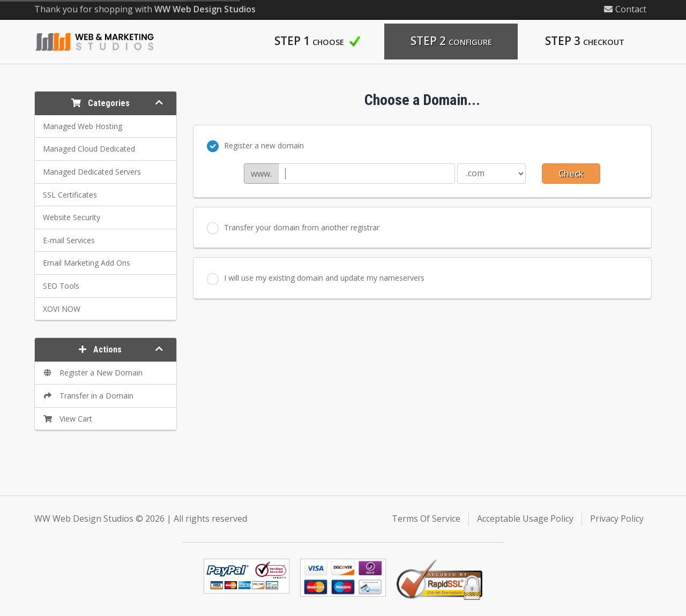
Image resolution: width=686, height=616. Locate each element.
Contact (625, 9)
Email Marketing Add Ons (87, 263)
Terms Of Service (426, 519)
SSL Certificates (70, 195)
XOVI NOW (62, 309)
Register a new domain (255, 146)
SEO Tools (61, 286)
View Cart (68, 419)
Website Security (72, 217)
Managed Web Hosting (83, 126)
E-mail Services (69, 240)
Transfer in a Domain (88, 396)
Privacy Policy (617, 519)
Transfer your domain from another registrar (293, 228)
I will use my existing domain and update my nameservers (316, 279)
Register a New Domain (93, 373)
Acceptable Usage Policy (525, 519)
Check (571, 174)
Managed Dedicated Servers (92, 172)
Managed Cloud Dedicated (89, 149)
